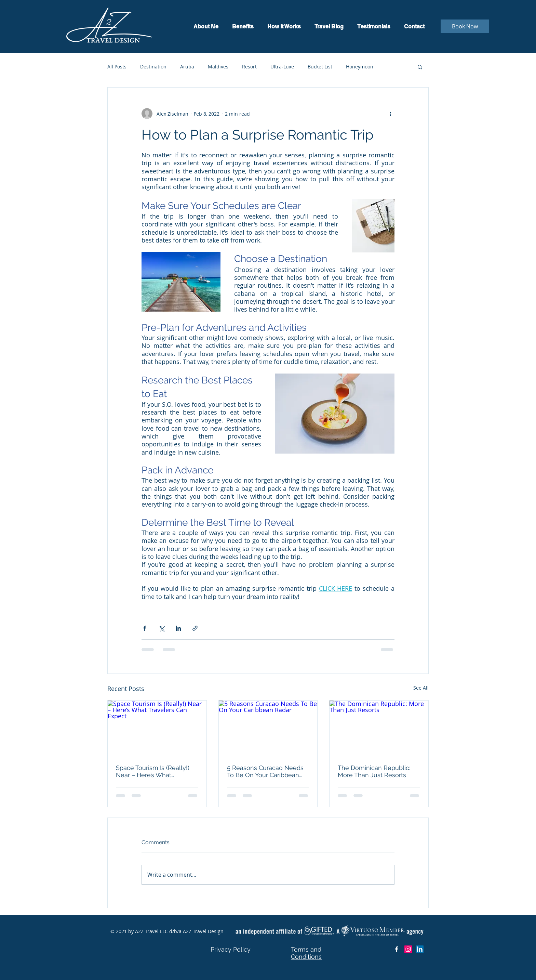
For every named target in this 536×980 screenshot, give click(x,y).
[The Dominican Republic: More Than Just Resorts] (379, 728)
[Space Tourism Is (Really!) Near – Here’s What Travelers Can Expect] (157, 728)
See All (421, 688)
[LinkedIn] (420, 949)
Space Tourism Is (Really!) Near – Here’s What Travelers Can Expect (153, 771)
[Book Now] (465, 26)
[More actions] (390, 114)
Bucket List (320, 67)
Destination (153, 67)
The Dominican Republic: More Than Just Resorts (374, 771)
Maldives (218, 67)
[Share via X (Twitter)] (162, 628)
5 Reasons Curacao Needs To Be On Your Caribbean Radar (265, 771)
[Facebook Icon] (397, 949)
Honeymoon (360, 67)
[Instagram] (408, 949)
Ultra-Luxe (282, 67)
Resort (249, 67)
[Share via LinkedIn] (178, 628)
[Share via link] (195, 628)
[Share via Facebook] (145, 628)
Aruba (187, 67)
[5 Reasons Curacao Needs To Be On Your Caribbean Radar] (268, 728)
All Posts (117, 67)
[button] (420, 67)
